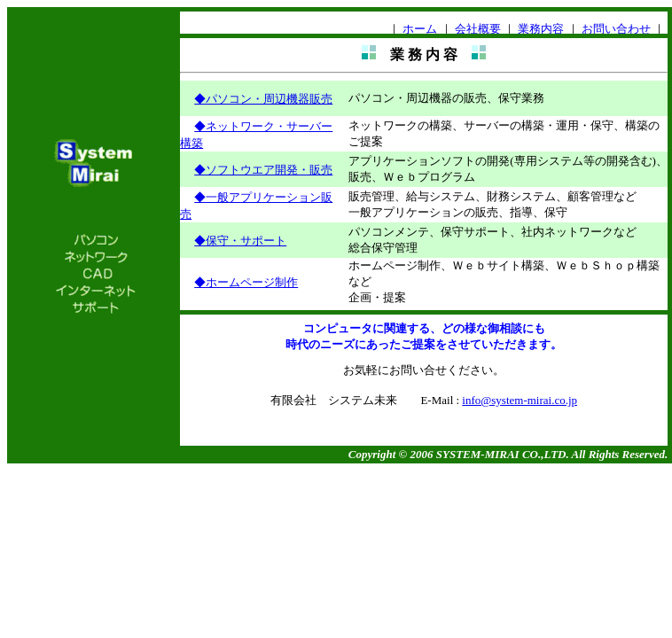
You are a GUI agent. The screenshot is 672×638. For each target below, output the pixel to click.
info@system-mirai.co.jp (520, 400)
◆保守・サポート (240, 241)
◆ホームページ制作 (246, 282)
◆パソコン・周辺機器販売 (263, 99)
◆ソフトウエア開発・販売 (263, 170)
